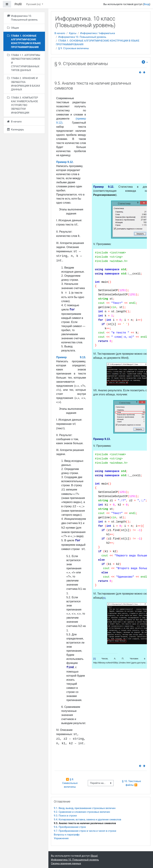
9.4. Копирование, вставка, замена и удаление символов (88, 820)
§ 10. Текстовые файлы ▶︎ (132, 783)
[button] (145, 62)
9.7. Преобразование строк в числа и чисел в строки (85, 831)
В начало (60, 33)
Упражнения (61, 838)
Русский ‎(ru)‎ (34, 4)
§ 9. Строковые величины (74, 48)
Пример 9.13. (71, 357)
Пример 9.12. (65, 162)
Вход (146, 4)
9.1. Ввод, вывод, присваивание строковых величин (85, 808)
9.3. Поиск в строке (65, 816)
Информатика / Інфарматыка (98, 33)
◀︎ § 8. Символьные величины (70, 783)
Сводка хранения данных (66, 863)
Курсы (73, 33)
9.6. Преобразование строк (70, 827)
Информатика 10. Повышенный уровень (82, 37)
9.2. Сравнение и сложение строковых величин (82, 812)
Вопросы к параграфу (67, 835)
